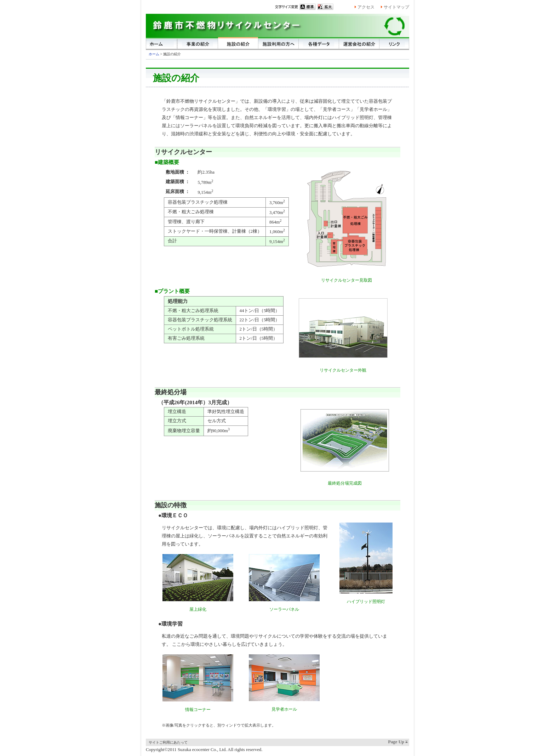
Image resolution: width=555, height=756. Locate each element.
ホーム (162, 43)
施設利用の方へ (279, 43)
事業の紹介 (198, 43)
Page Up (396, 742)
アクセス (366, 7)
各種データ (319, 43)
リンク (394, 43)
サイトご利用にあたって (168, 742)
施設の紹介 (238, 43)
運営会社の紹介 (359, 43)
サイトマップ (396, 7)
